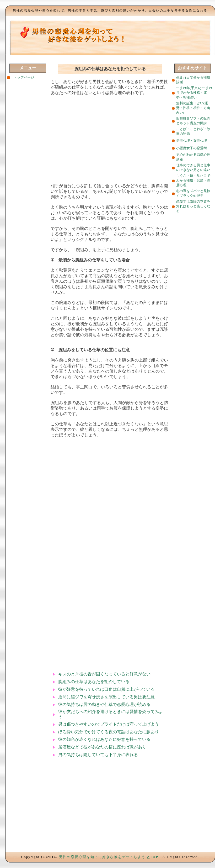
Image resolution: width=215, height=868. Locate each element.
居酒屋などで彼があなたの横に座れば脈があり (102, 747)
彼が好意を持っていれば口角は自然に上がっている (106, 689)
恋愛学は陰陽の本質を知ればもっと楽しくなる (193, 206)
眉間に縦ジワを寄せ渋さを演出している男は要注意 (106, 697)
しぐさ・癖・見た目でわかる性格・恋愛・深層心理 (193, 180)
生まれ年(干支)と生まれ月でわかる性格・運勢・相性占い (194, 93)
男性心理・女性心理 (192, 140)
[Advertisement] (110, 137)
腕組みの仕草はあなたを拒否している (94, 682)
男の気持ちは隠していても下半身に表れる (98, 755)
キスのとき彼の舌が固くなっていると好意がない (104, 674)
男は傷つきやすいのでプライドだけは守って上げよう (109, 724)
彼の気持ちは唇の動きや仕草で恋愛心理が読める (104, 704)
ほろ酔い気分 (71, 732)
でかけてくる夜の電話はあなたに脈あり (121, 732)
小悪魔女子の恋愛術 (192, 148)
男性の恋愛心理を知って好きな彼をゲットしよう (102, 857)
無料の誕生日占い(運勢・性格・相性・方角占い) (193, 108)
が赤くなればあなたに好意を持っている (113, 739)
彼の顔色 (67, 739)
